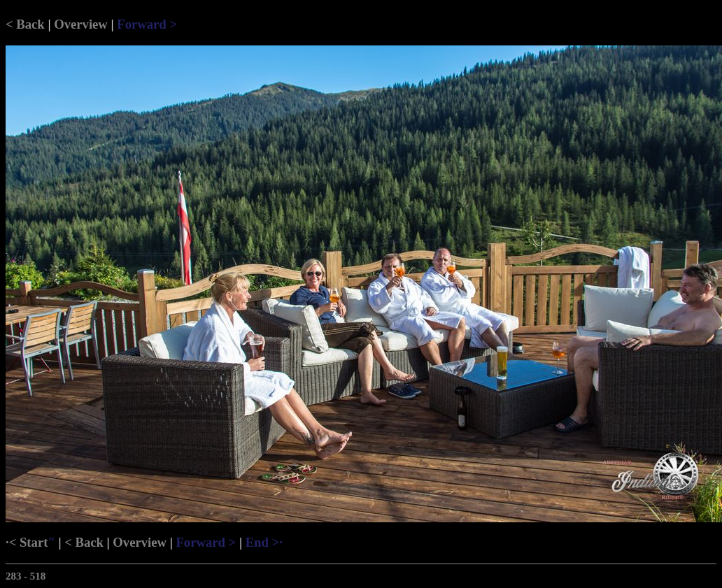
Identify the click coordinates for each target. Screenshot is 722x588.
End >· (264, 542)
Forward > (147, 24)
